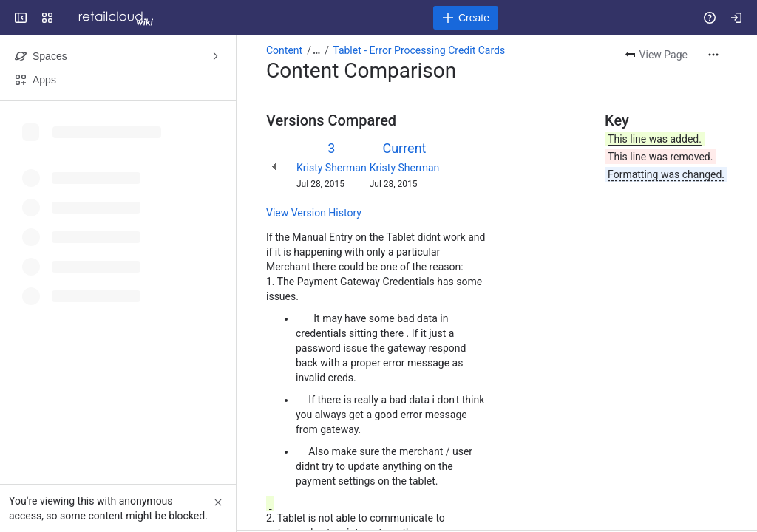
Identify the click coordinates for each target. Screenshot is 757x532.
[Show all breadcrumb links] (316, 50)
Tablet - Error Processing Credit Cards (419, 50)
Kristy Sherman (332, 168)
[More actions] (713, 55)
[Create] (466, 18)
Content (284, 50)
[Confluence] (112, 18)
